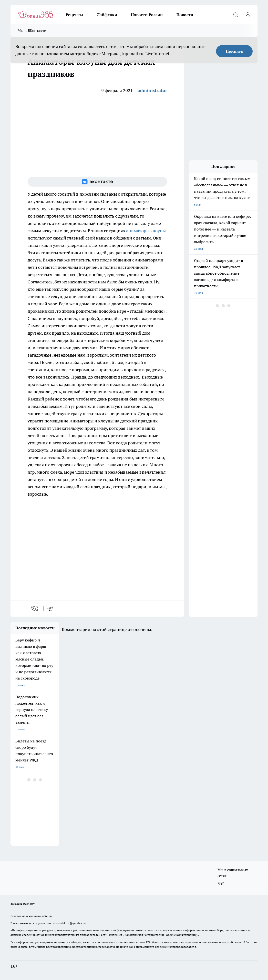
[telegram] (52, 609)
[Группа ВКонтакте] (97, 182)
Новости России (147, 15)
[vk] (35, 609)
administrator (152, 90)
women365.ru (43, 916)
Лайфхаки (107, 15)
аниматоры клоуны (146, 231)
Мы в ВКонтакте (32, 31)
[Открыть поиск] (236, 15)
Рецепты (74, 15)
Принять (234, 51)
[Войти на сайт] (248, 15)
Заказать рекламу (23, 904)
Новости (185, 15)
